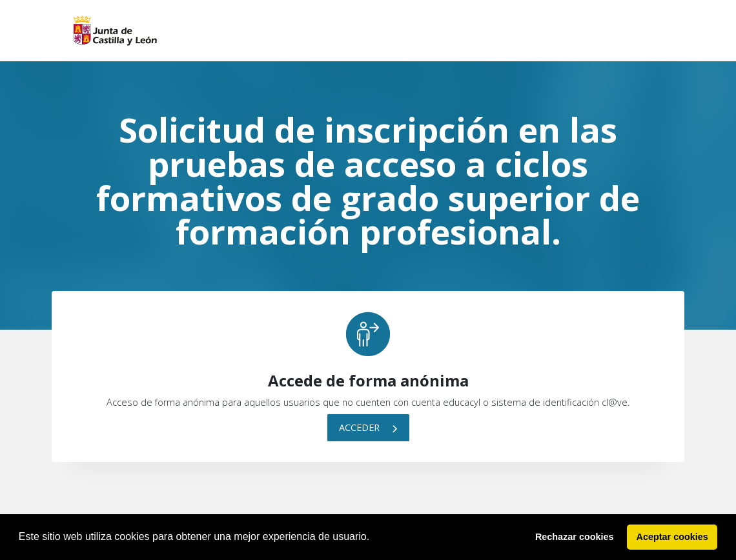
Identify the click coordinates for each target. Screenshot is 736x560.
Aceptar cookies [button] (672, 537)
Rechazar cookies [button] (575, 537)
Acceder (368, 427)
